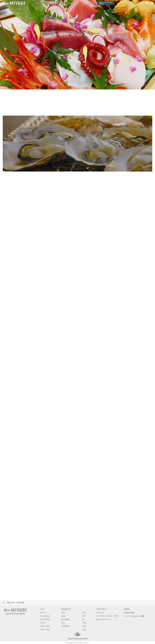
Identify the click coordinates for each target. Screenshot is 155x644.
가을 (84, 626)
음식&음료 (65, 619)
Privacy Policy (129, 613)
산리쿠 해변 (45, 619)
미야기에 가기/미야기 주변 (107, 616)
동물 (63, 616)
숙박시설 (100, 612)
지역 (37, 3)
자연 (84, 612)
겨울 (84, 629)
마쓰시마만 (45, 616)
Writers (127, 609)
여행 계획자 (88, 3)
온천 (63, 612)
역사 (63, 622)
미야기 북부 (45, 626)
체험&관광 (52, 3)
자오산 (43, 622)
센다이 (43, 612)
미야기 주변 (45, 629)
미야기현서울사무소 (134, 616)
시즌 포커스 (70, 3)
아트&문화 (65, 626)
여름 (84, 622)
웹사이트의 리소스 (104, 619)
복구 (84, 616)
